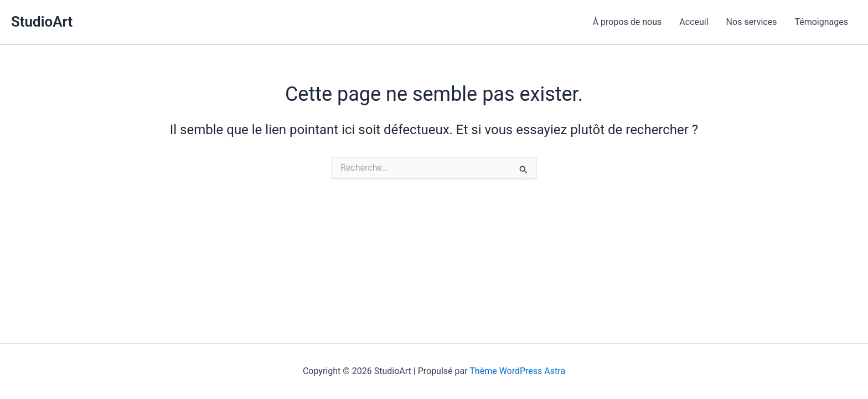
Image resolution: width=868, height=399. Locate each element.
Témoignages (821, 22)
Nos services (752, 22)
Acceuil (694, 22)
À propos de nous (627, 22)
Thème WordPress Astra (517, 371)
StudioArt (42, 22)
